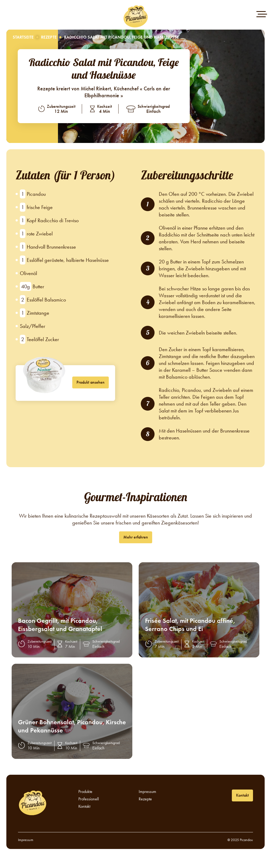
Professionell (89, 799)
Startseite (23, 37)
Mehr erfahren (136, 537)
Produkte (85, 792)
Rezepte (49, 37)
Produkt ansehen (91, 382)
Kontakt (84, 806)
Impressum (147, 792)
